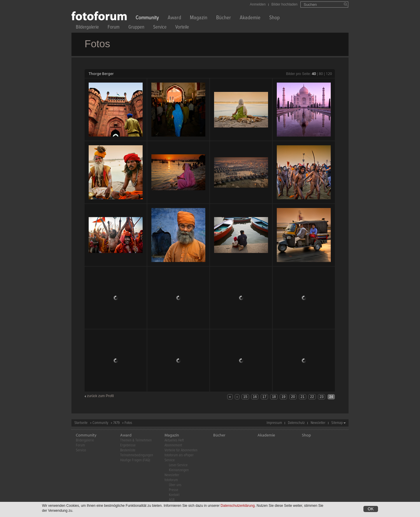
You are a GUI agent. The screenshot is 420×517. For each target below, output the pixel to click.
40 (314, 74)
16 (255, 397)
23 (322, 397)
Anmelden (258, 4)
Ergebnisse (128, 445)
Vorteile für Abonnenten (181, 450)
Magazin (199, 18)
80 (321, 74)
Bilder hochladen (285, 4)
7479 (116, 423)
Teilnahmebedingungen (137, 455)
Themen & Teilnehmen (136, 440)
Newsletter (318, 423)
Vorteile (182, 28)
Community (147, 18)
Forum (114, 28)
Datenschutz (296, 423)
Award (174, 18)
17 (264, 397)
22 (312, 397)
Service (160, 28)
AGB (172, 500)
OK (371, 509)
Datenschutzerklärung (238, 506)
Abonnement (173, 445)
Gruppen (136, 28)
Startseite (81, 423)
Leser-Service (178, 465)
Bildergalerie (87, 28)
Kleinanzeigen (179, 470)
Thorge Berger (101, 74)
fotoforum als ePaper (179, 455)
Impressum (274, 423)
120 (329, 74)
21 (303, 397)
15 (245, 397)
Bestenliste (128, 450)
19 (283, 397)
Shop (274, 18)
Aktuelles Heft (174, 440)
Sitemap (337, 423)
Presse (174, 490)
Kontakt (174, 495)
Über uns (175, 485)
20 (293, 397)
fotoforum (171, 480)
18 (274, 397)
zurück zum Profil (100, 396)
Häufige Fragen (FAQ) (135, 460)
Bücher (224, 18)
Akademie (250, 18)
